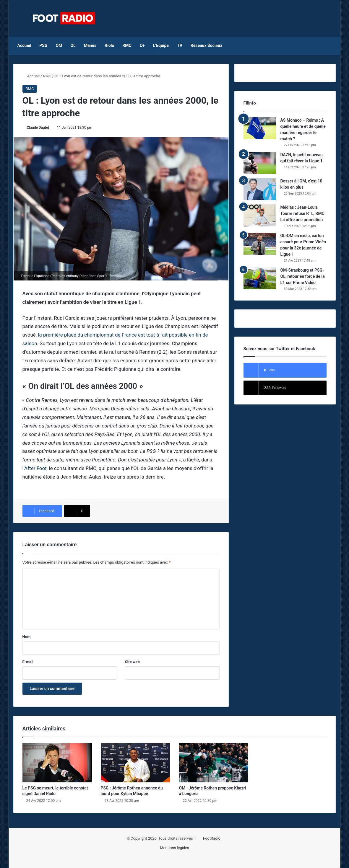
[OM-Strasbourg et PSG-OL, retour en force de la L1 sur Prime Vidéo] (260, 278)
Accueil (24, 45)
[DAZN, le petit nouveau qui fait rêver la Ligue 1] (260, 163)
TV (180, 45)
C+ (142, 45)
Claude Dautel (38, 128)
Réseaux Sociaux (206, 45)
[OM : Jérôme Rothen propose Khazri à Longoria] (214, 763)
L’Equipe (161, 45)
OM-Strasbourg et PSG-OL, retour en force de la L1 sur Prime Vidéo (303, 276)
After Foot (35, 468)
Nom (27, 637)
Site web (132, 662)
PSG (43, 45)
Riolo (109, 45)
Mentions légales (174, 848)
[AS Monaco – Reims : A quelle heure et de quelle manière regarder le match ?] (260, 128)
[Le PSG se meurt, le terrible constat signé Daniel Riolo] (57, 763)
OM (59, 45)
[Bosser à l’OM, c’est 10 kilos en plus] (260, 189)
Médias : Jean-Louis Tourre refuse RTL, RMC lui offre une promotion (302, 213)
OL (73, 45)
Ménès (90, 45)
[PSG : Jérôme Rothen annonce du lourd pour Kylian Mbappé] (135, 763)
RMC (127, 45)
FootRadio (212, 838)
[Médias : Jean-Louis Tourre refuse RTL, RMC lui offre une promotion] (260, 215)
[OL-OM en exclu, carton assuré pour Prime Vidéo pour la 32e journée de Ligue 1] (260, 244)
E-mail (28, 662)
